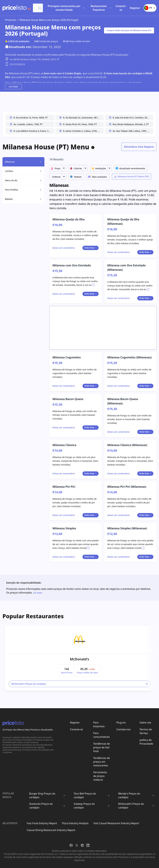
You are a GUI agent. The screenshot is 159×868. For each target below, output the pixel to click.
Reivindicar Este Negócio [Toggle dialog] (139, 147)
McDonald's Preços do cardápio (131, 806)
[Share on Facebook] (71, 845)
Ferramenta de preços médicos (100, 776)
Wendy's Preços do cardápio (129, 795)
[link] (79, 640)
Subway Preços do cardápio (84, 806)
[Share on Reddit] (82, 845)
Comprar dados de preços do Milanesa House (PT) (129, 30)
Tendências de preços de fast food (101, 747)
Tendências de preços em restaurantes (101, 762)
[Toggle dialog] (64, 248)
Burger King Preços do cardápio (42, 795)
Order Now (91, 248)
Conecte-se (121, 8)
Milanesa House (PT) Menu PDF (132, 176)
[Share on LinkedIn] (88, 845)
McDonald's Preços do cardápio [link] (80, 684)
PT (150, 8)
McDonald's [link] (79, 659)
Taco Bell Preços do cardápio (85, 795)
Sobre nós (145, 723)
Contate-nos (124, 729)
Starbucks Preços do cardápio (41, 806)
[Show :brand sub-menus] (64, 795)
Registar (135, 8)
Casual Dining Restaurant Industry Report (51, 830)
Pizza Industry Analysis (75, 823)
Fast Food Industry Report (42, 823)
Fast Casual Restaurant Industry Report (116, 823)
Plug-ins (121, 723)
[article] (79, 658)
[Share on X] (77, 845)
